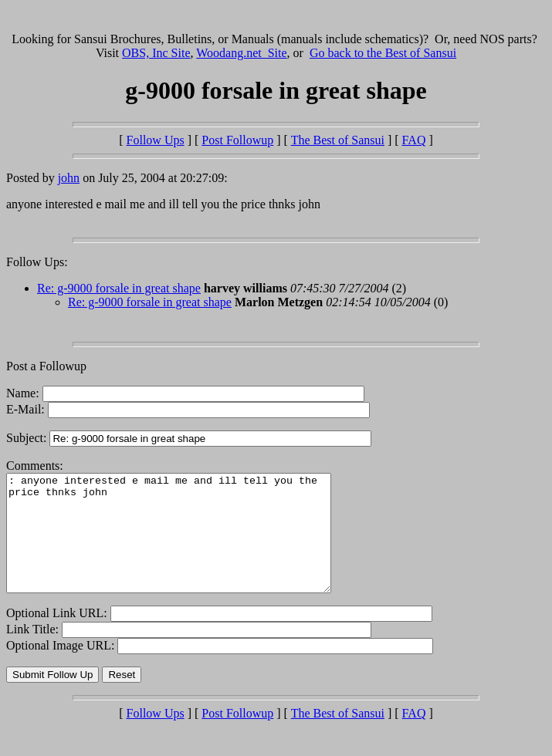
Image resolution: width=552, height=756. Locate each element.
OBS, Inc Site (156, 53)
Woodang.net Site (241, 53)
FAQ (414, 140)
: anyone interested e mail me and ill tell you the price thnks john (188, 545)
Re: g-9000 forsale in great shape (119, 288)
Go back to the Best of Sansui (383, 53)
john (69, 178)
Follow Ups (156, 140)
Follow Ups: (37, 262)
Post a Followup (46, 366)
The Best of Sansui (338, 140)
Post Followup (237, 140)
